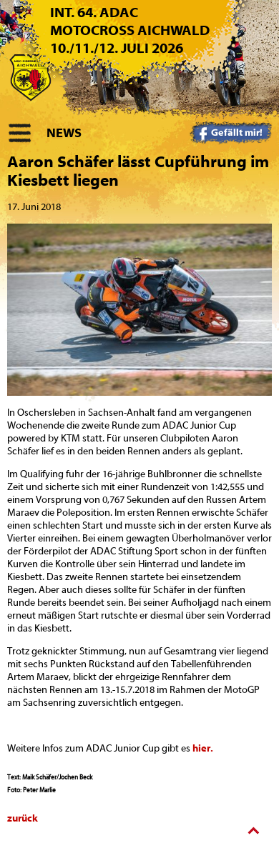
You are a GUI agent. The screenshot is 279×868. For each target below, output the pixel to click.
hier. (203, 749)
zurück (23, 819)
